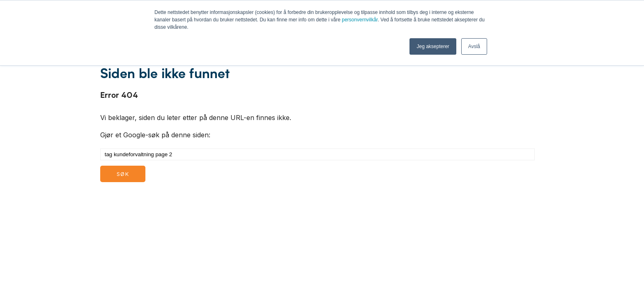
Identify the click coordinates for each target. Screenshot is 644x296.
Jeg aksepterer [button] (433, 46)
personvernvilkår (360, 20)
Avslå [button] (474, 46)
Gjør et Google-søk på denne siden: (155, 135)
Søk (123, 174)
